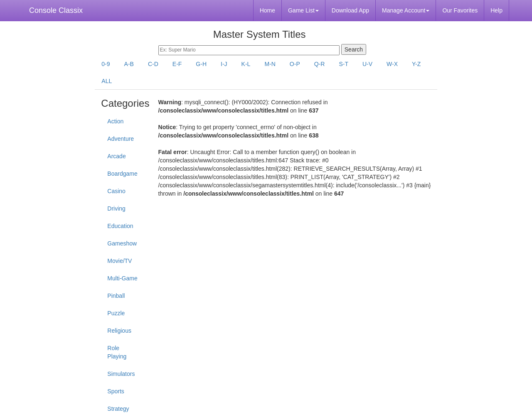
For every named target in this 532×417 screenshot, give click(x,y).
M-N (270, 64)
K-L (246, 64)
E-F (177, 64)
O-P (295, 64)
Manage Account (406, 10)
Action (115, 121)
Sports (116, 391)
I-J (224, 64)
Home (267, 10)
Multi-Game (122, 278)
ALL (107, 81)
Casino (116, 191)
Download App (350, 10)
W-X (392, 64)
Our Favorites (460, 10)
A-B (129, 64)
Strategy (118, 409)
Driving (116, 208)
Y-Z (416, 64)
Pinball (116, 296)
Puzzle (116, 313)
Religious (119, 331)
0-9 (106, 64)
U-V (367, 64)
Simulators (121, 374)
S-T (344, 64)
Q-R (320, 64)
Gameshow (122, 243)
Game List (303, 10)
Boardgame (122, 174)
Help (496, 10)
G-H (201, 64)
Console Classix (56, 10)
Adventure (121, 139)
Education (120, 226)
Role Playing (117, 352)
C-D (153, 64)
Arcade (116, 156)
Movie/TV (119, 261)
